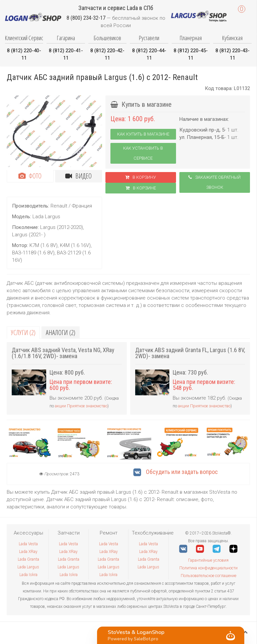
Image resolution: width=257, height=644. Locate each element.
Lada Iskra (28, 575)
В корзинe (141, 188)
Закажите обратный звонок (215, 182)
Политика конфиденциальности (208, 568)
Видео (78, 176)
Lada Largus (28, 567)
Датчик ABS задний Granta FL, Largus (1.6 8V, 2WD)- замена (190, 353)
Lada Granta (28, 559)
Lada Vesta (28, 544)
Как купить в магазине (143, 134)
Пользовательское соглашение (208, 576)
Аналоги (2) (61, 333)
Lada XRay (28, 552)
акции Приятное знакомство (81, 406)
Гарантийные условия (208, 560)
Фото (30, 176)
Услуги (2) (23, 333)
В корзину (141, 177)
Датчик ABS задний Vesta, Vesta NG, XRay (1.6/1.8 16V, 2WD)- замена (63, 353)
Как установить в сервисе (143, 153)
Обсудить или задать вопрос (176, 472)
